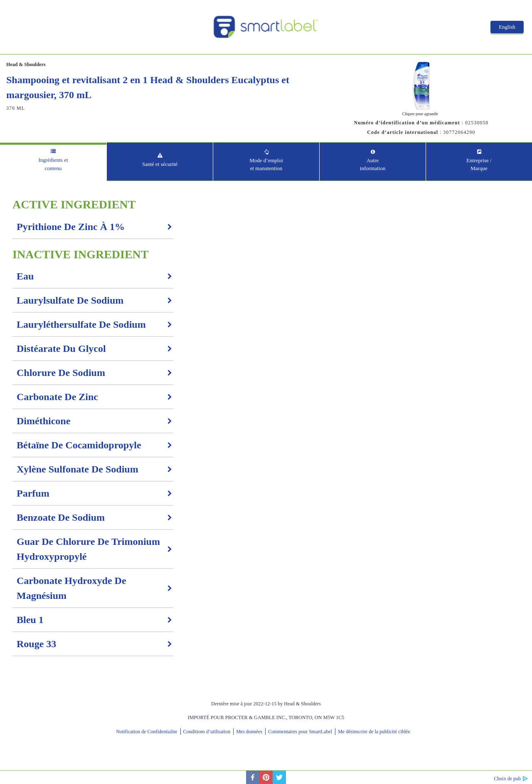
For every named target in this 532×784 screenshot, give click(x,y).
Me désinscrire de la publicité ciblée (374, 732)
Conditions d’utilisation (207, 732)
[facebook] (253, 777)
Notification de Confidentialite (147, 732)
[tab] (53, 162)
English (507, 27)
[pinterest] (266, 777)
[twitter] (279, 777)
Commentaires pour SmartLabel (300, 732)
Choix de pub (507, 779)
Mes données (249, 732)
